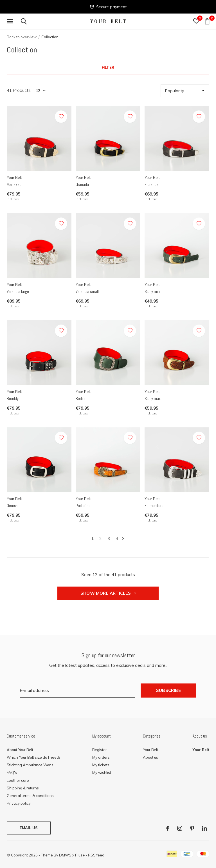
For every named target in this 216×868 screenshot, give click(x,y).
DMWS (65, 855)
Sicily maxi (153, 399)
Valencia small (87, 291)
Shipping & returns (23, 788)
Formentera (154, 506)
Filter (108, 67)
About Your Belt (20, 750)
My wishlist (102, 772)
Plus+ (80, 855)
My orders (101, 757)
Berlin (80, 399)
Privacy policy (19, 803)
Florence (151, 184)
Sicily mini (153, 291)
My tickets (101, 765)
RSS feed (96, 855)
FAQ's (12, 772)
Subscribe (168, 690)
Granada (82, 184)
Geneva (13, 506)
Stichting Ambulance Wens (30, 765)
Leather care (18, 780)
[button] (11, 21)
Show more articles (108, 593)
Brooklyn (14, 399)
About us (150, 757)
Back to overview (22, 37)
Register (100, 750)
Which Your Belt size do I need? (33, 757)
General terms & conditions (30, 796)
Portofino (83, 506)
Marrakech (15, 184)
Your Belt (150, 750)
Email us (29, 828)
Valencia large (18, 291)
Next (123, 539)
